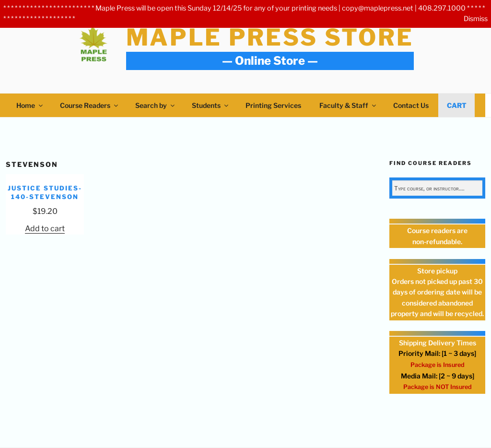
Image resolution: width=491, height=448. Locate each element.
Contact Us (411, 105)
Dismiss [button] (476, 19)
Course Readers (90, 105)
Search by (156, 105)
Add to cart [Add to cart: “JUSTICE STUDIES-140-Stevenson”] (45, 229)
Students (211, 105)
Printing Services (273, 105)
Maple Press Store (270, 37)
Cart (457, 105)
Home (30, 105)
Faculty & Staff (348, 105)
